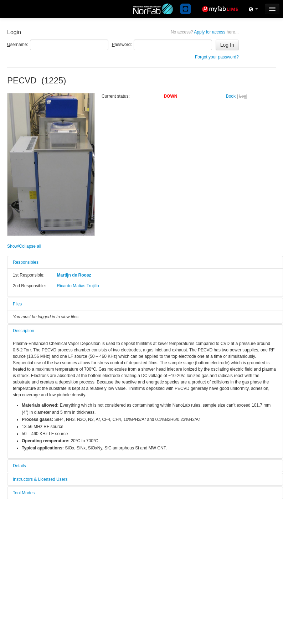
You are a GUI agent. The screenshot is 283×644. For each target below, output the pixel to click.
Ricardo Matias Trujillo (78, 286)
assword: (122, 45)
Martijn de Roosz (74, 275)
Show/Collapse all (24, 246)
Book (231, 96)
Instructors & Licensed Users (40, 479)
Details (19, 466)
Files (17, 304)
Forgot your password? (217, 57)
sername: (18, 45)
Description (24, 331)
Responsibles (26, 262)
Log (243, 96)
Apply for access (205, 32)
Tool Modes (24, 493)
